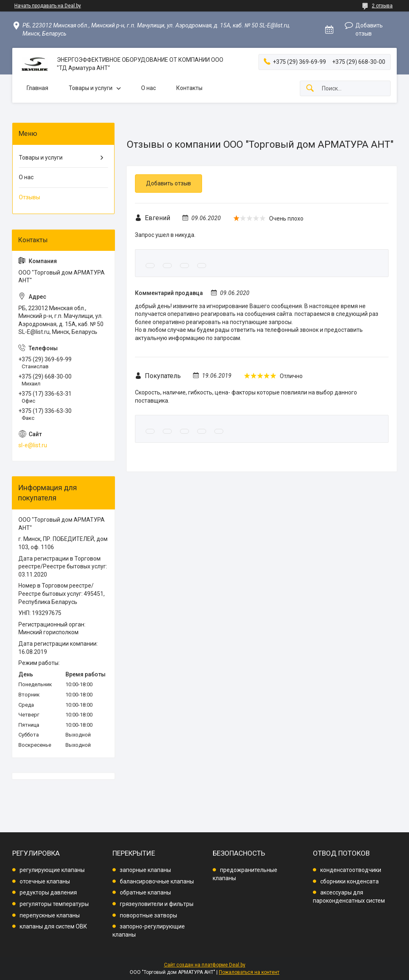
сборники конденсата (349, 881)
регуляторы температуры (54, 904)
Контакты (189, 88)
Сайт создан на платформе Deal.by (205, 965)
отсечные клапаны (45, 881)
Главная (37, 88)
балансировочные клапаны (157, 881)
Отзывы (29, 197)
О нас (148, 88)
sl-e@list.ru (33, 445)
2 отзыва (382, 6)
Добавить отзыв (369, 29)
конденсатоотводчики (351, 870)
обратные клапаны (145, 892)
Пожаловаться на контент (249, 972)
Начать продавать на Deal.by (48, 6)
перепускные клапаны (50, 915)
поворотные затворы (148, 915)
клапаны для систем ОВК (53, 926)
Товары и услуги (91, 88)
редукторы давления (48, 892)
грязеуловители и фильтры (157, 904)
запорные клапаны (145, 870)
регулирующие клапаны (52, 870)
